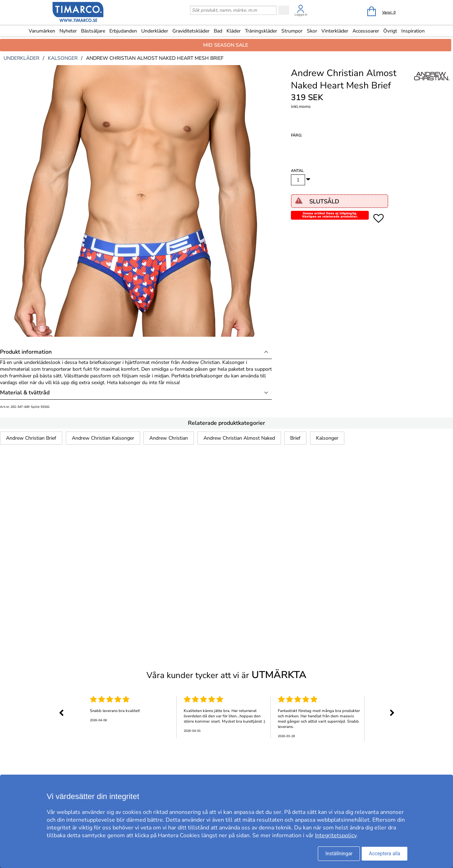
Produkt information (26, 352)
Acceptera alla (385, 853)
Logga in (301, 15)
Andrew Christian (169, 438)
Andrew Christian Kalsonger (103, 438)
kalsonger (63, 58)
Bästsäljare (93, 31)
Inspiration (413, 31)
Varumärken (42, 31)
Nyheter (68, 31)
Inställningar (339, 853)
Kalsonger (327, 438)
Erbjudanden (123, 31)
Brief (295, 438)
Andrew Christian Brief (31, 438)
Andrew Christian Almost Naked (239, 438)
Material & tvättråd (25, 393)
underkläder (21, 58)
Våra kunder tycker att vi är (226, 675)
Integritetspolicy (336, 835)
